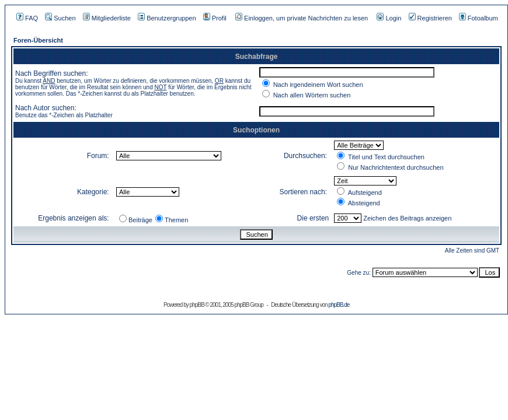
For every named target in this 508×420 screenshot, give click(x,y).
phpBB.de (339, 305)
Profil (215, 18)
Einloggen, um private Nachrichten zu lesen (302, 18)
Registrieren (430, 18)
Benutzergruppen (167, 18)
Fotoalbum (479, 18)
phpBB (197, 305)
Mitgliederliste (107, 18)
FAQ (27, 18)
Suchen (60, 18)
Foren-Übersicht (38, 40)
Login (389, 18)
